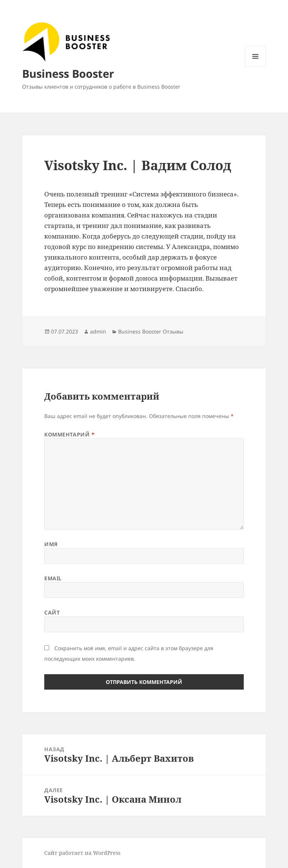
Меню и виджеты (256, 67)
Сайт (52, 612)
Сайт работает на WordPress (82, 853)
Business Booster (68, 73)
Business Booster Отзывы (151, 331)
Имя (51, 544)
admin (98, 331)
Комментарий (69, 434)
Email (53, 578)
